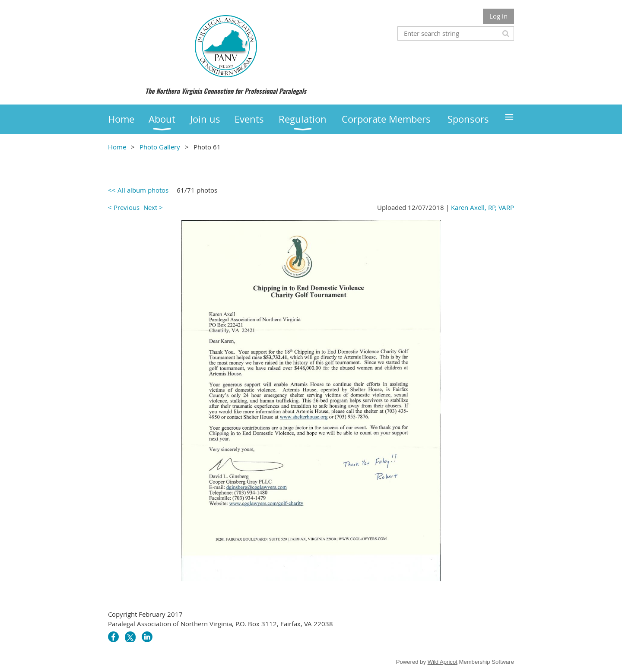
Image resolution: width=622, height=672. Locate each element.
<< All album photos (138, 190)
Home (117, 147)
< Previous (124, 207)
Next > (153, 207)
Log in (498, 16)
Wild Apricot (443, 662)
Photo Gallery (160, 147)
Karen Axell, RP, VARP (482, 207)
